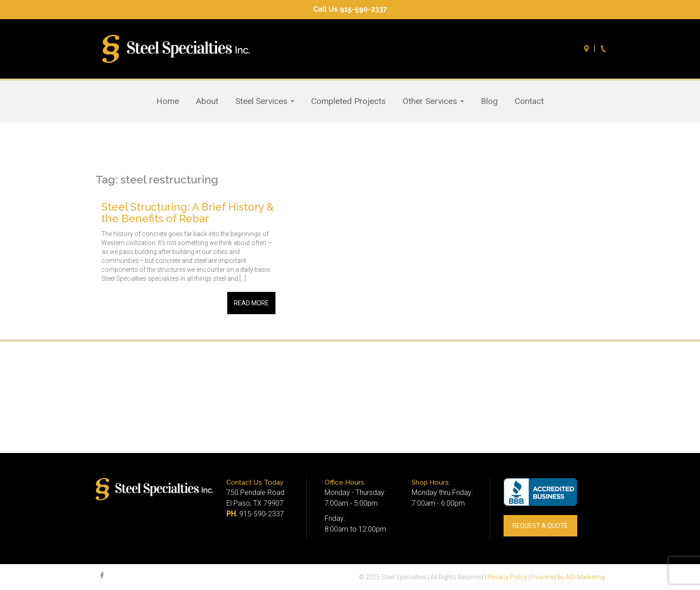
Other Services (433, 101)
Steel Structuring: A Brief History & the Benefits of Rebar (187, 213)
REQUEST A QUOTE (540, 526)
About (207, 101)
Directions (587, 49)
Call (604, 49)
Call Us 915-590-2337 (350, 9)
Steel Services (265, 101)
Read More (251, 303)
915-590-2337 (262, 514)
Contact (529, 101)
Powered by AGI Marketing (568, 577)
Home (168, 101)
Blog (489, 101)
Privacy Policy (507, 577)
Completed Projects (348, 101)
